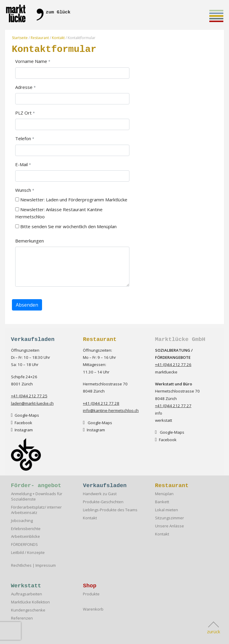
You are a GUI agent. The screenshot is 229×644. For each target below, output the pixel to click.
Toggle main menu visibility (216, 17)
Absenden (27, 305)
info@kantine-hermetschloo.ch (111, 410)
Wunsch (23, 190)
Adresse (24, 87)
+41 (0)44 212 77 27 (173, 406)
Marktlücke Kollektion (30, 602)
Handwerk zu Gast (100, 494)
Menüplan (164, 494)
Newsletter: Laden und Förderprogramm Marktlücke (71, 200)
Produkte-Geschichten (103, 502)
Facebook (22, 423)
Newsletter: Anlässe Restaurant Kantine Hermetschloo (59, 213)
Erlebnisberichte (26, 529)
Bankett (162, 502)
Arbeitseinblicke (25, 536)
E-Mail (21, 164)
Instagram (94, 430)
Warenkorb (93, 609)
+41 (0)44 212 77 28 (101, 403)
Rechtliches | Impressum (33, 565)
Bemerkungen (30, 241)
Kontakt (58, 38)
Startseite (20, 38)
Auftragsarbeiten (27, 594)
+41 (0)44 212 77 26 (173, 365)
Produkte (91, 594)
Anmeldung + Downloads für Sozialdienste (37, 496)
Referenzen (22, 618)
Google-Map (24, 415)
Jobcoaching (22, 521)
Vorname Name (31, 61)
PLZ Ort (23, 113)
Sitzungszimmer (170, 518)
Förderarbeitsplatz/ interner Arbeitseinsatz (36, 510)
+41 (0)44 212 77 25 (29, 396)
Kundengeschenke (28, 610)
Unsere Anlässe (170, 526)
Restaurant (40, 38)
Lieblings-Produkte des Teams (110, 510)
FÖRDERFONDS (24, 545)
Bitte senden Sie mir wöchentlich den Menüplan (66, 226)
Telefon (23, 138)
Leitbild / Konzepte (28, 553)
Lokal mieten (167, 510)
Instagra (20, 430)
